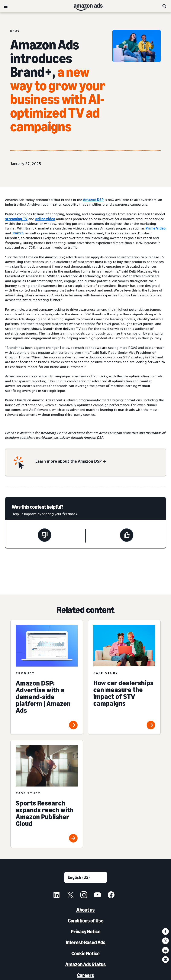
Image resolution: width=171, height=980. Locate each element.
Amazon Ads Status (85, 964)
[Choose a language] (86, 877)
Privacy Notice (86, 932)
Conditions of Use (86, 921)
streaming (14, 219)
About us (85, 910)
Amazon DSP (93, 200)
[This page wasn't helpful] (45, 536)
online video (45, 219)
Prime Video (156, 228)
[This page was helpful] (127, 536)
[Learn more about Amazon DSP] (71, 462)
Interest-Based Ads (85, 942)
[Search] (165, 6)
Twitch (18, 233)
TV (25, 219)
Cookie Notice (85, 953)
